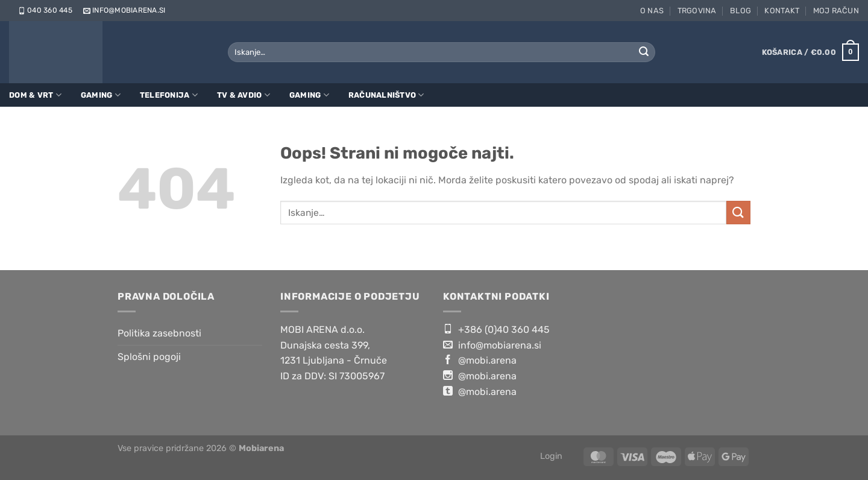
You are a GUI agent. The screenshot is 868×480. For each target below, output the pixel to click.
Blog (741, 11)
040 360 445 (44, 10)
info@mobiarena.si (123, 10)
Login (551, 456)
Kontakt (782, 11)
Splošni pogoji (149, 357)
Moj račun (836, 11)
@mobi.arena (480, 360)
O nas (652, 11)
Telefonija (169, 95)
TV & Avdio (244, 95)
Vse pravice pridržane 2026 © (201, 448)
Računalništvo (386, 95)
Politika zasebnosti (159, 333)
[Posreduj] (644, 52)
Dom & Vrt (35, 95)
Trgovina (697, 11)
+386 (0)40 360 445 (496, 329)
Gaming (101, 95)
